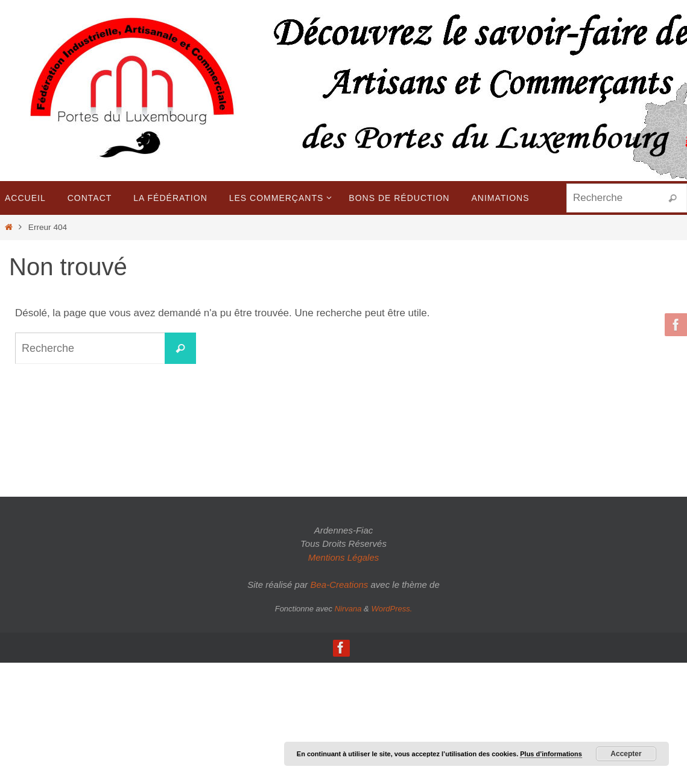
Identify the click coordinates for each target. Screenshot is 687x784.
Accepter (626, 754)
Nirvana (348, 609)
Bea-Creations (339, 585)
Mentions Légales (344, 557)
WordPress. (391, 609)
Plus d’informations (551, 754)
